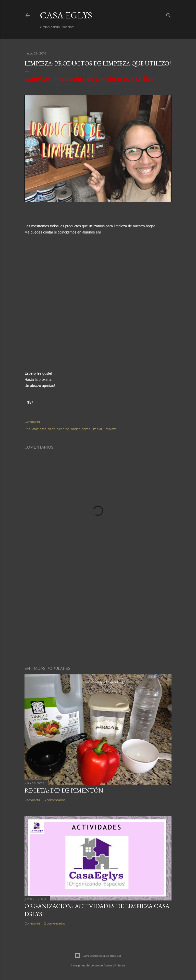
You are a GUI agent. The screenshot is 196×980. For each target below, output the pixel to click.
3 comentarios (55, 800)
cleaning (63, 429)
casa (43, 429)
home (86, 429)
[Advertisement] (98, 618)
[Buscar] (168, 14)
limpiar (97, 429)
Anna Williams (114, 965)
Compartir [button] (32, 422)
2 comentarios (55, 923)
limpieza (110, 429)
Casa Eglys (66, 15)
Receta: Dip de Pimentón (64, 790)
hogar (75, 429)
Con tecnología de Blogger (98, 956)
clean (52, 429)
